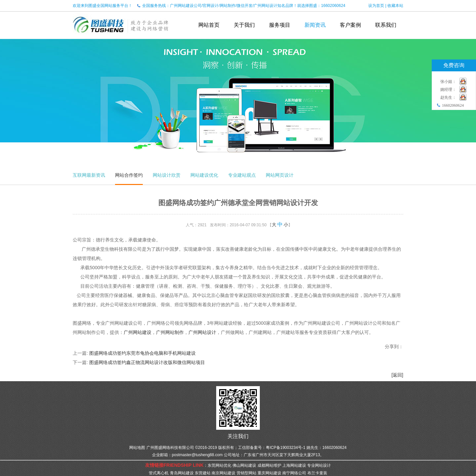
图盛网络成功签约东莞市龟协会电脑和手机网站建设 (142, 353)
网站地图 (137, 448)
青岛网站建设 (182, 473)
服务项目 (280, 25)
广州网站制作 (170, 332)
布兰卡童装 (317, 473)
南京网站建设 (223, 473)
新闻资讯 (315, 25)
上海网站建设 (294, 465)
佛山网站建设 (244, 465)
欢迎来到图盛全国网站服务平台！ (102, 6)
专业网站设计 (319, 465)
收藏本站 (395, 6)
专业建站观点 (242, 175)
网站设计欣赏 (167, 175)
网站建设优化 (204, 175)
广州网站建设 (138, 332)
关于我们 (244, 25)
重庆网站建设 (269, 473)
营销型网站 (247, 473)
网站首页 (209, 25)
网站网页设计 (280, 175)
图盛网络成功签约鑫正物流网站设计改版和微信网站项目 (147, 362)
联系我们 (386, 25)
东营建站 (203, 473)
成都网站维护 (269, 465)
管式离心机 (159, 473)
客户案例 (350, 25)
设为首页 (376, 6)
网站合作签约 (129, 175)
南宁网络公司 (294, 473)
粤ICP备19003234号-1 (286, 448)
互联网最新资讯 (89, 175)
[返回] (397, 375)
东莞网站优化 (219, 465)
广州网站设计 (202, 332)
